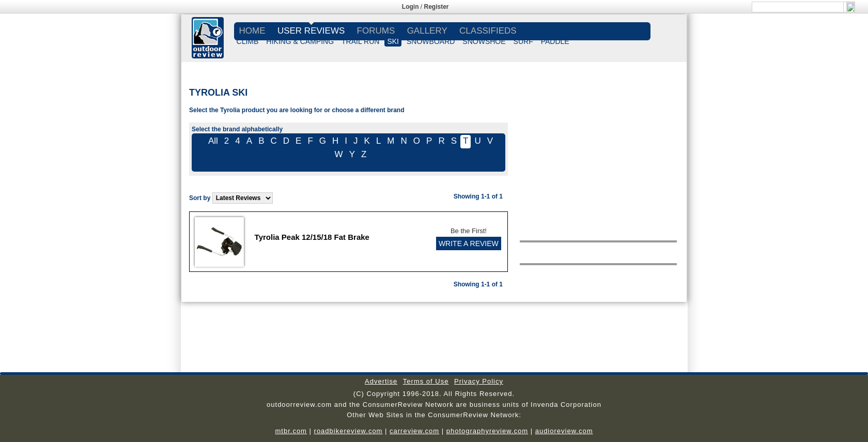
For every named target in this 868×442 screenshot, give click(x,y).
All (213, 141)
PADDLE (555, 41)
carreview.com (414, 431)
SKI (393, 41)
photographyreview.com (487, 431)
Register (437, 7)
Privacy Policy (479, 381)
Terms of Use (426, 381)
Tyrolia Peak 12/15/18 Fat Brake (312, 237)
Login (410, 7)
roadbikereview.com (348, 431)
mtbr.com (291, 431)
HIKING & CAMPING (300, 41)
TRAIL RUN (360, 41)
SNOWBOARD (431, 41)
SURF (523, 41)
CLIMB (248, 41)
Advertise (381, 381)
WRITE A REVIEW (469, 243)
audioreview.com (564, 431)
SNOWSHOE (484, 41)
